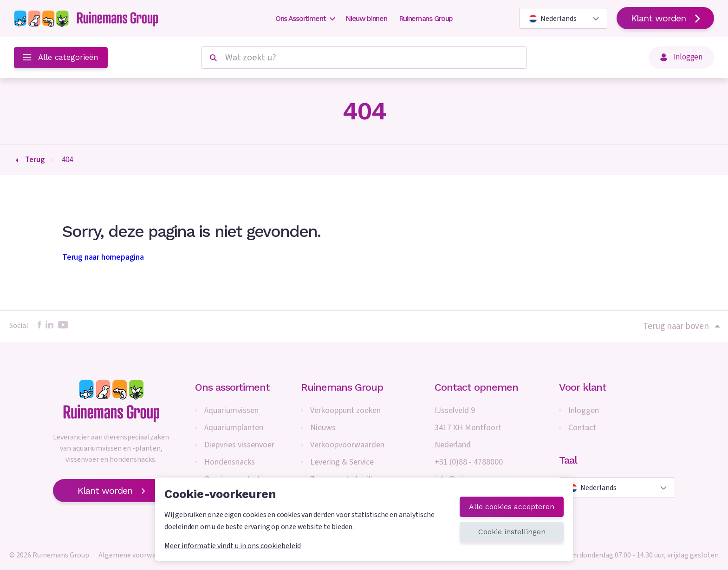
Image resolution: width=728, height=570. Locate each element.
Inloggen (681, 57)
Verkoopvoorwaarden (347, 445)
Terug (35, 160)
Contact (582, 428)
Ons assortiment (232, 387)
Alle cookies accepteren (512, 507)
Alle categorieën (61, 57)
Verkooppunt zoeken (345, 410)
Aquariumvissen (231, 410)
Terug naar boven (681, 326)
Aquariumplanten (234, 428)
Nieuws (323, 428)
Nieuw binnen (366, 18)
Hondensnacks (230, 462)
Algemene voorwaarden (136, 555)
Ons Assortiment (305, 18)
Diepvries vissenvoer (239, 445)
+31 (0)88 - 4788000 (469, 462)
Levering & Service (342, 462)
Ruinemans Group (426, 18)
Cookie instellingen (512, 532)
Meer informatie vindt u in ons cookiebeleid (233, 546)
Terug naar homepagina (103, 257)
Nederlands (553, 19)
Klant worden (665, 18)
